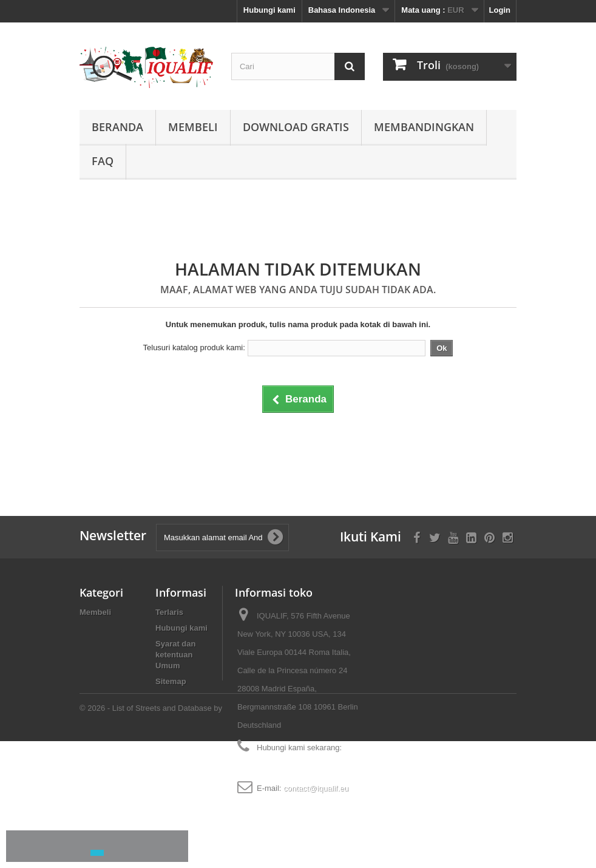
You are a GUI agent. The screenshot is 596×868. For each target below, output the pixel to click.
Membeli (193, 127)
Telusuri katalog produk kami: (194, 348)
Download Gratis (296, 127)
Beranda (117, 127)
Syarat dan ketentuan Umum (175, 655)
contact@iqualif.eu (316, 788)
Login (500, 10)
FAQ (103, 161)
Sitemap (171, 681)
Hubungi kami (269, 10)
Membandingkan (424, 127)
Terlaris (169, 612)
